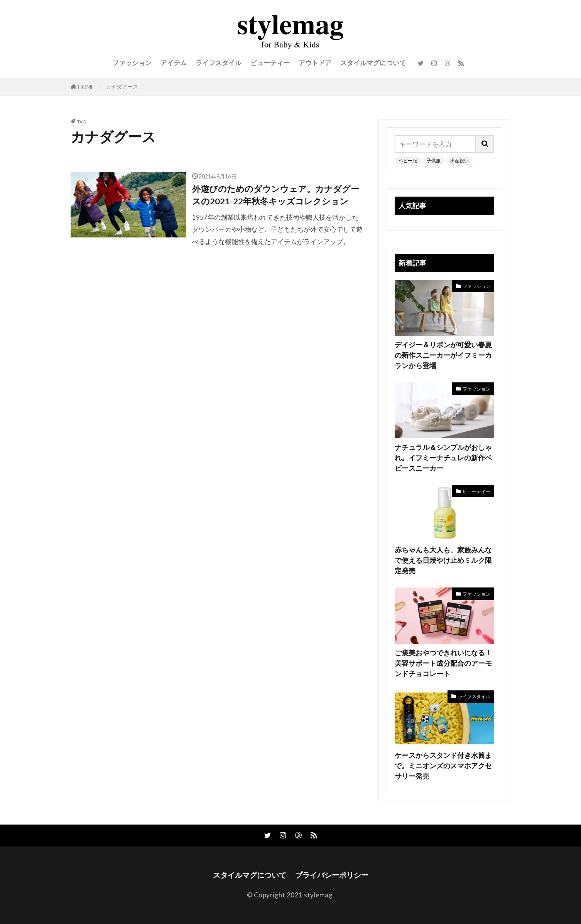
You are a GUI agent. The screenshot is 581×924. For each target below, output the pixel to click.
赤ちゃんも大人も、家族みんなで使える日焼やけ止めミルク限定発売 (443, 560)
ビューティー (270, 63)
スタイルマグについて (373, 63)
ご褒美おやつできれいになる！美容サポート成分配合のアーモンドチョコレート (443, 663)
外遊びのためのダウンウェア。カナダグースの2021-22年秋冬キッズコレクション (276, 195)
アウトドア (315, 63)
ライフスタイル (219, 63)
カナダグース (122, 87)
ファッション (132, 63)
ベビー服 (408, 161)
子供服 (434, 161)
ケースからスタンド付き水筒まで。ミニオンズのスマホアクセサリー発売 (443, 766)
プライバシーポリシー (332, 875)
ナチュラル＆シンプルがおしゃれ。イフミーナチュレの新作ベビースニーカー (443, 458)
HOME (86, 87)
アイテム (174, 63)
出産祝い (459, 161)
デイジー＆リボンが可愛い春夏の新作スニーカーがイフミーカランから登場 (443, 355)
